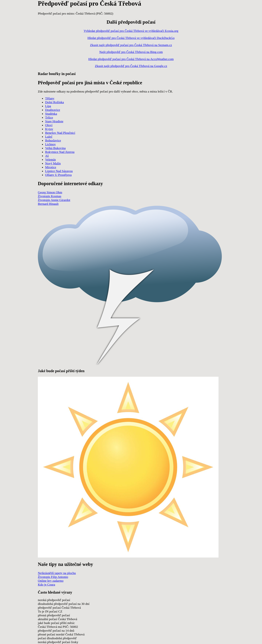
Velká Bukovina (55, 148)
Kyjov (49, 129)
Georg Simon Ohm (50, 192)
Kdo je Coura (46, 584)
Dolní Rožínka (54, 102)
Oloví (49, 125)
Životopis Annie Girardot (54, 200)
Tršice (49, 117)
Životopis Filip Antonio (53, 577)
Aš (47, 156)
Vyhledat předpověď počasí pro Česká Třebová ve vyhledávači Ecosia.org (131, 31)
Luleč (49, 137)
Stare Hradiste (54, 121)
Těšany (50, 98)
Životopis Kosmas (50, 196)
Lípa (48, 106)
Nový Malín (53, 163)
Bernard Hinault (48, 204)
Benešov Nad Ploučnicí (60, 133)
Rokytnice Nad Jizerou (60, 152)
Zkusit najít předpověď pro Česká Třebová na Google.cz (131, 66)
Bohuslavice (53, 140)
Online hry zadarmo (51, 581)
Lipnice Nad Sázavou (59, 171)
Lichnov (50, 144)
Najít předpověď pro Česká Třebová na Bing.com (131, 52)
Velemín (50, 159)
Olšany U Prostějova (58, 175)
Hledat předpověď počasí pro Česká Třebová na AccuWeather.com (131, 59)
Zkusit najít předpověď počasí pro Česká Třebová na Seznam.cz (131, 45)
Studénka (51, 114)
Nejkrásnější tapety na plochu (57, 573)
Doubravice (53, 110)
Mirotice (51, 167)
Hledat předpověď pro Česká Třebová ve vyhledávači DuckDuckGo (131, 38)
